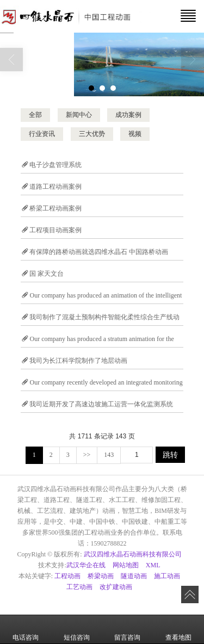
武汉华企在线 (86, 565)
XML (153, 565)
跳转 (170, 455)
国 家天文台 (47, 274)
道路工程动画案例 (55, 187)
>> (87, 455)
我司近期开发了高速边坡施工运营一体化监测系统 (101, 404)
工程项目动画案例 (55, 230)
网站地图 (126, 565)
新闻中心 (79, 115)
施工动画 (167, 576)
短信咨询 (77, 630)
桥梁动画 (101, 576)
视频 (135, 134)
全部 (35, 115)
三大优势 (92, 134)
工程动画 (67, 576)
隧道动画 (134, 576)
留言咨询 (127, 630)
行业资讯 (42, 134)
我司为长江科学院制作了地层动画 (78, 361)
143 (109, 455)
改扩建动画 (116, 587)
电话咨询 (26, 630)
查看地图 (178, 630)
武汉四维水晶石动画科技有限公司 (133, 554)
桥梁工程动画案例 (55, 208)
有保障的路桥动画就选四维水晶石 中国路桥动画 (99, 252)
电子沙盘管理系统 (55, 165)
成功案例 (128, 115)
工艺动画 (79, 587)
